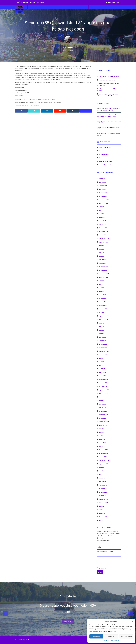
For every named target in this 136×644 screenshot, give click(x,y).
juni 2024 (102, 249)
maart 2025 (102, 221)
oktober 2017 (103, 496)
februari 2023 (103, 298)
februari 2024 (103, 263)
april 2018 (102, 478)
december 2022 (104, 305)
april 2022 (102, 334)
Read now (68, 621)
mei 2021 (102, 365)
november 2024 (104, 231)
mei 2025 (102, 214)
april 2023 (102, 291)
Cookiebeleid (106, 641)
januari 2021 (103, 376)
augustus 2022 (103, 319)
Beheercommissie (105, 147)
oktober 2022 (103, 312)
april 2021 (102, 369)
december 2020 (104, 379)
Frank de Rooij (101, 127)
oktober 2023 (103, 270)
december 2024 (104, 228)
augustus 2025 (103, 203)
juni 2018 (102, 471)
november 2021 (104, 344)
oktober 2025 (103, 196)
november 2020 (104, 383)
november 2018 (104, 453)
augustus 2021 (103, 355)
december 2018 (104, 450)
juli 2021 (101, 358)
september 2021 (104, 351)
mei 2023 (102, 288)
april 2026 (102, 179)
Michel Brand (100, 133)
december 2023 (104, 267)
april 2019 (102, 439)
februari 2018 (103, 485)
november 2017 (104, 492)
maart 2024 (102, 260)
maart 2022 (102, 337)
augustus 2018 (103, 464)
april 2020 (102, 400)
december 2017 (104, 489)
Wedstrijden (81, 7)
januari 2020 (103, 408)
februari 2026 (103, 186)
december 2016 (104, 517)
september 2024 (104, 238)
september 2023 (104, 274)
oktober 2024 (103, 235)
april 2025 (102, 217)
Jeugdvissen (69, 7)
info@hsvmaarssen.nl (114, 2)
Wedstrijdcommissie (106, 165)
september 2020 (104, 390)
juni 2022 (102, 327)
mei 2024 (102, 253)
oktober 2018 (103, 457)
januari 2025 (103, 224)
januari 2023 (103, 302)
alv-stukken (112, 538)
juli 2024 (101, 246)
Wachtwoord (100, 559)
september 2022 (104, 316)
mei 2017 (102, 510)
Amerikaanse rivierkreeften (107, 80)
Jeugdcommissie (105, 154)
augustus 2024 (103, 242)
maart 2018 (102, 481)
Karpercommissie (105, 158)
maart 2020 (102, 404)
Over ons (103, 7)
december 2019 (104, 411)
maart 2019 (102, 443)
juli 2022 (101, 323)
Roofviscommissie (105, 161)
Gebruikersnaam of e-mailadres (105, 551)
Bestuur (102, 151)
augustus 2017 (103, 503)
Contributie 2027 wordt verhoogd (109, 76)
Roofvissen (44, 7)
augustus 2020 (103, 393)
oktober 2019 (103, 418)
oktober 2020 (103, 386)
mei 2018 (102, 474)
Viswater (93, 7)
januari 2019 (103, 446)
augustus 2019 (103, 425)
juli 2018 (101, 467)
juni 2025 (102, 210)
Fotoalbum (41, 2)
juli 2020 (101, 397)
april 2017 (102, 513)
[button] (132, 621)
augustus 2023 (103, 277)
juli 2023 (101, 281)
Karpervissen (57, 7)
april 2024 (102, 256)
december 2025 (104, 193)
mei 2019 (102, 436)
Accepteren (96, 636)
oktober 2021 (103, 348)
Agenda (33, 2)
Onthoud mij (102, 568)
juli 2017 (101, 506)
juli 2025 (101, 207)
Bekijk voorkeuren (126, 636)
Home (17, 2)
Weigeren (111, 636)
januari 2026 (103, 189)
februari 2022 (103, 341)
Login (100, 572)
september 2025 (104, 200)
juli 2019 (101, 429)
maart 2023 (102, 295)
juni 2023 (102, 284)
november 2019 (104, 415)
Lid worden (25, 2)
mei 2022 (102, 330)
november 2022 (104, 309)
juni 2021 (102, 362)
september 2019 (104, 422)
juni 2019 (102, 432)
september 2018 (104, 460)
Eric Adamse (68, 47)
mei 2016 (102, 520)
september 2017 (104, 499)
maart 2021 (102, 372)
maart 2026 (102, 182)
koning (98, 121)
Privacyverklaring (114, 641)
